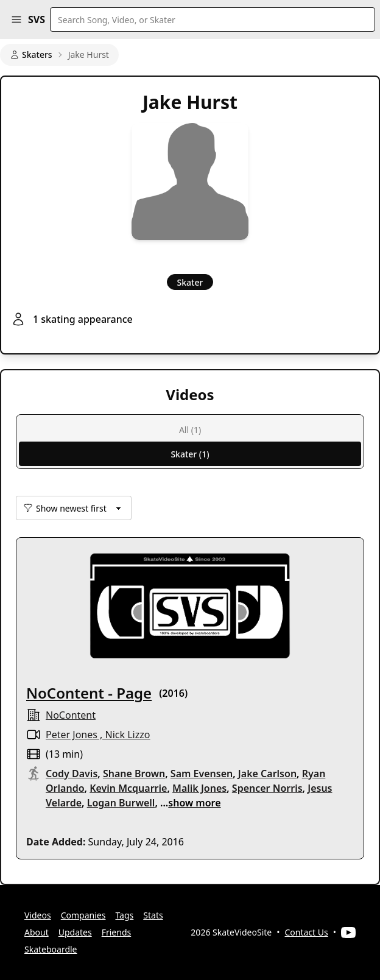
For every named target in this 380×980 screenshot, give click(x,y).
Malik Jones (199, 788)
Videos (38, 915)
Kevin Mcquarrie (128, 788)
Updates (75, 932)
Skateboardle (51, 949)
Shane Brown (134, 774)
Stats (153, 915)
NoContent (71, 715)
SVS (37, 19)
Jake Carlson (267, 774)
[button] (16, 19)
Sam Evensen (202, 774)
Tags (124, 915)
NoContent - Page (89, 693)
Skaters (31, 55)
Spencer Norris (267, 788)
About (37, 932)
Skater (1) (190, 454)
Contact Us (307, 932)
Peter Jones (72, 735)
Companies (83, 915)
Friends (117, 932)
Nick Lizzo (128, 735)
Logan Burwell (121, 803)
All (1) (190, 430)
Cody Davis (72, 774)
